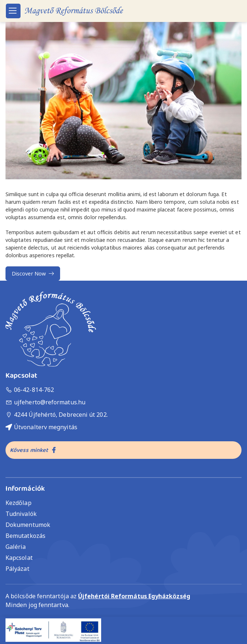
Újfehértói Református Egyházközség (134, 596)
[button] (123, 101)
